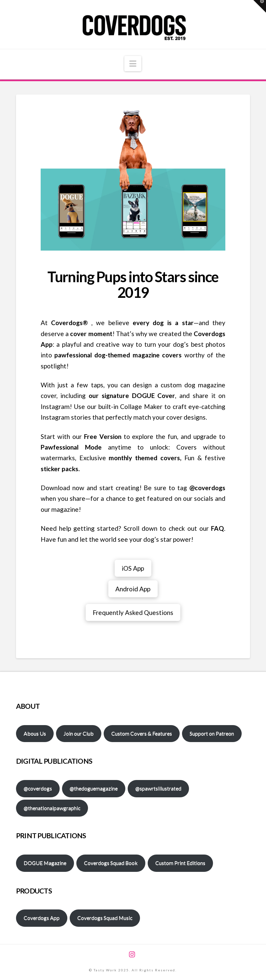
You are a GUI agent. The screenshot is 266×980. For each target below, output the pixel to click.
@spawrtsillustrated (158, 788)
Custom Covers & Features (142, 733)
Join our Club (79, 733)
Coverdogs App (42, 918)
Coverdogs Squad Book (111, 863)
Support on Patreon (212, 733)
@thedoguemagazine (94, 788)
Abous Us (35, 733)
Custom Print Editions (180, 863)
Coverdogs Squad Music (105, 918)
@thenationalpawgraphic (52, 808)
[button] (133, 64)
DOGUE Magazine (45, 863)
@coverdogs (38, 788)
